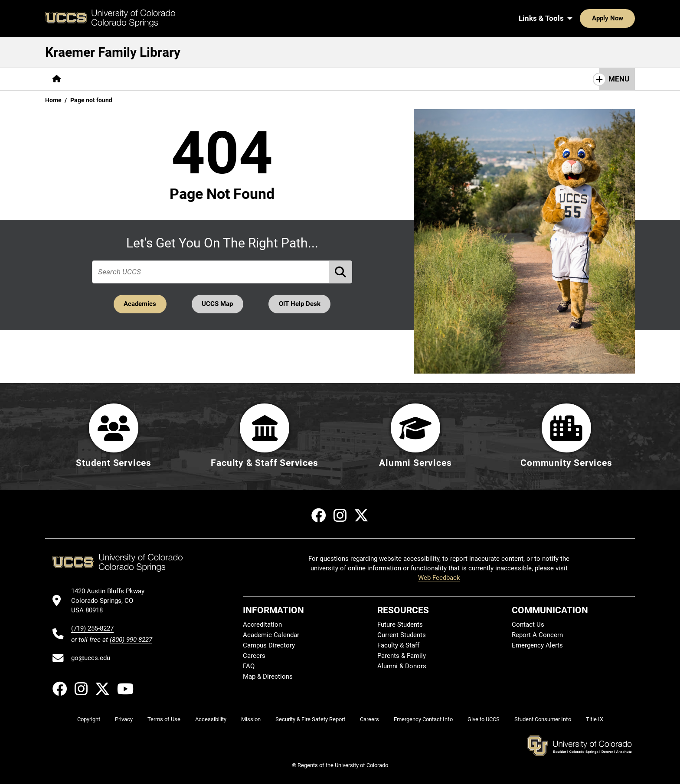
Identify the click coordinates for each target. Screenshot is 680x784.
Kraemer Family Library (113, 52)
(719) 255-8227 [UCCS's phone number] (92, 628)
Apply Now (581, 18)
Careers (254, 656)
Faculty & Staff (398, 646)
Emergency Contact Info (423, 720)
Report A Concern (537, 635)
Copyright (89, 720)
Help (181, 79)
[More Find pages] (89, 79)
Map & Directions (268, 677)
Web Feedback (439, 578)
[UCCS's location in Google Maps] (112, 601)
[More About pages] (220, 79)
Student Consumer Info (543, 720)
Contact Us (528, 625)
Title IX (595, 720)
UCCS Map (218, 304)
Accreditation (262, 625)
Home (53, 100)
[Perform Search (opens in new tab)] (341, 272)
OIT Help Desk (301, 304)
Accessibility (211, 720)
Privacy (124, 720)
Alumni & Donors (402, 667)
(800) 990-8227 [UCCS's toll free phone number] (131, 640)
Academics (139, 304)
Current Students (402, 635)
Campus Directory (269, 646)
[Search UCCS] (625, 18)
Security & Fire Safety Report (310, 720)
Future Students (400, 625)
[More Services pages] (138, 79)
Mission (251, 720)
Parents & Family (402, 656)
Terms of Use (164, 720)
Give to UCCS (484, 720)
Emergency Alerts (537, 646)
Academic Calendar (271, 635)
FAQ (249, 667)
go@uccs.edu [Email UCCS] (91, 658)
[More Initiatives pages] (275, 79)
